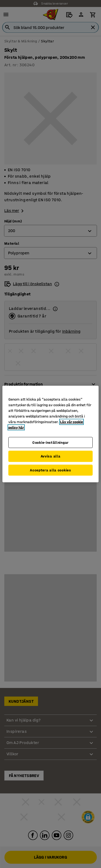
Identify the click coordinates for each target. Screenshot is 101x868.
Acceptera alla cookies (50, 470)
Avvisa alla (51, 456)
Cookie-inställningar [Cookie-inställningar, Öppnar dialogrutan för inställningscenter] (50, 442)
